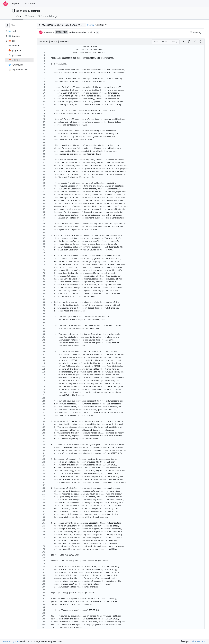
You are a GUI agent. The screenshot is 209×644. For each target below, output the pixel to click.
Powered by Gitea (11, 641)
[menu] (185, 641)
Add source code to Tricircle (82, 32)
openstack (23, 11)
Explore (16, 4)
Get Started (29, 4)
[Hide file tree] (7, 25)
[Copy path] (106, 25)
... (97, 32)
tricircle (36, 11)
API (204, 641)
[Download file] (183, 42)
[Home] (6, 4)
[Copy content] (189, 42)
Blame (165, 42)
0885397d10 (61, 32)
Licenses (196, 641)
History (174, 42)
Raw (156, 42)
